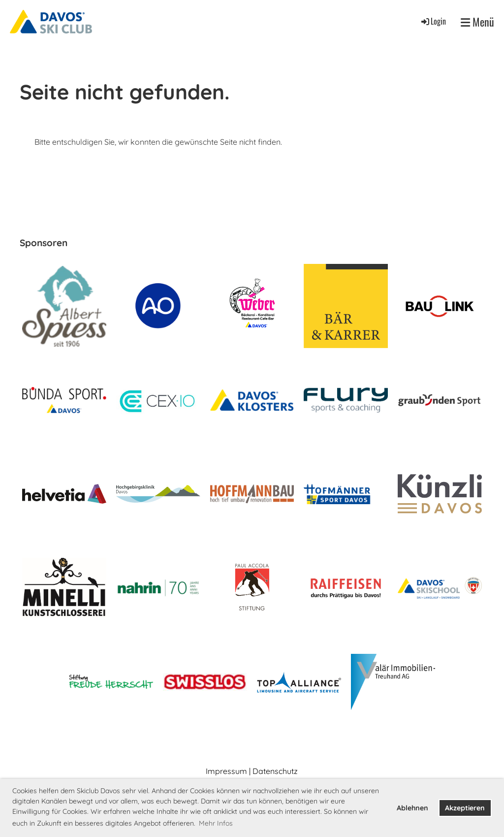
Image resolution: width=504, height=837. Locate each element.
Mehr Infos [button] (216, 823)
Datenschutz (275, 771)
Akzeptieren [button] (465, 808)
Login (433, 21)
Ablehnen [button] (412, 808)
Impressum (226, 771)
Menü (477, 22)
